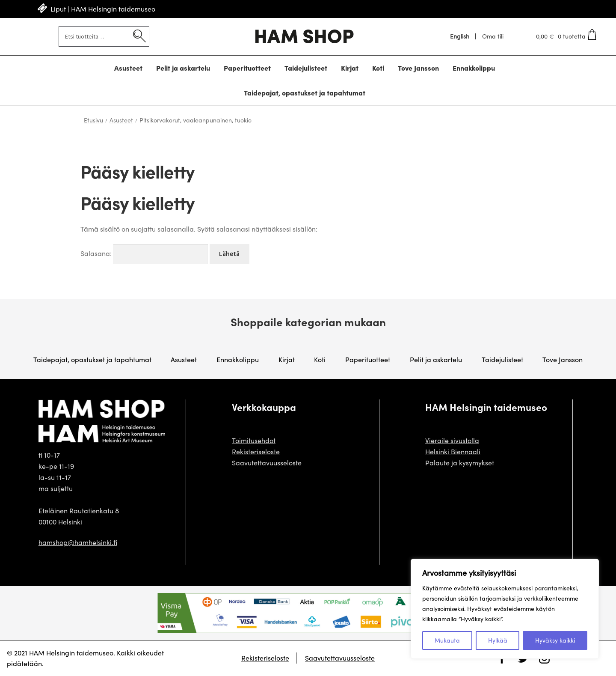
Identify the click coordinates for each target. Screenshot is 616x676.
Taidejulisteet (502, 359)
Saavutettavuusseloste (267, 463)
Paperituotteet (368, 359)
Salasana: (144, 253)
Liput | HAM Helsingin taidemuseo (103, 9)
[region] (505, 609)
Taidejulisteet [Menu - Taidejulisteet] (306, 68)
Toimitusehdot (254, 440)
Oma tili (493, 36)
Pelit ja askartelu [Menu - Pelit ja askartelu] (183, 68)
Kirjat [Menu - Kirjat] (350, 68)
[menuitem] (460, 36)
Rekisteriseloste (256, 451)
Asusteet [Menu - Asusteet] (128, 68)
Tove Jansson (563, 359)
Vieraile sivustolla (452, 440)
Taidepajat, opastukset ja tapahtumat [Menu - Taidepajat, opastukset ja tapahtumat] (305, 92)
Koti (320, 359)
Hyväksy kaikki (555, 640)
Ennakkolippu (238, 359)
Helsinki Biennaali (453, 451)
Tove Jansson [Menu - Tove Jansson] (418, 68)
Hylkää (498, 640)
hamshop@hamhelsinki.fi (78, 542)
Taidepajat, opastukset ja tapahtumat (92, 359)
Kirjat (287, 359)
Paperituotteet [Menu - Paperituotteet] (247, 68)
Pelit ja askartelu (436, 359)
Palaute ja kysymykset (460, 463)
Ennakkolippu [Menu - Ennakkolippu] (474, 68)
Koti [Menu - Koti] (378, 68)
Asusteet (121, 120)
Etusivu (93, 120)
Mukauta (447, 640)
